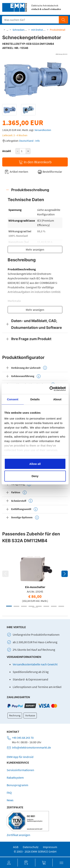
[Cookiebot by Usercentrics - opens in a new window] (50, 389)
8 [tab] (61, 606)
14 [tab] (46, 607)
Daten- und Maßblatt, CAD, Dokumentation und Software (36, 324)
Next (65, 574)
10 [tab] (16, 607)
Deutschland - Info (29, 141)
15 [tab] (54, 607)
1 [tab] (9, 606)
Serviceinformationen (20, 770)
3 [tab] (24, 606)
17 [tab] (35, 607)
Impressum (50, 847)
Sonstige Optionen (25, 518)
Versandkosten (43, 130)
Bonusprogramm (17, 785)
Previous (5, 574)
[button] (9, 863)
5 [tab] (39, 606)
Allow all (35, 464)
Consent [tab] (13, 399)
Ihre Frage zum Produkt (31, 339)
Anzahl (7, 151)
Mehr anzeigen (35, 249)
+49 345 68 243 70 (23, 738)
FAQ (9, 793)
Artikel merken (16, 172)
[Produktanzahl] (23, 151)
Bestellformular (50, 172)
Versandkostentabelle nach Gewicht (35, 664)
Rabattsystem (15, 778)
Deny (35, 476)
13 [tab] (39, 607)
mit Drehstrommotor (43, 30)
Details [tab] (35, 399)
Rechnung (15, 715)
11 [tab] (24, 607)
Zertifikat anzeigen (18, 835)
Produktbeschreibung (30, 190)
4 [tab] (31, 606)
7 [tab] (54, 606)
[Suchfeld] (31, 20)
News (10, 800)
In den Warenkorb (35, 162)
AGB (16, 847)
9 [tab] (9, 607)
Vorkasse (30, 715)
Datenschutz (31, 847)
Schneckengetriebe (23, 30)
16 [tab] (61, 607)
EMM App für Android (20, 757)
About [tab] (57, 399)
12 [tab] (31, 607)
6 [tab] (46, 606)
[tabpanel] (35, 578)
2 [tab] (16, 606)
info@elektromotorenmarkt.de (31, 747)
